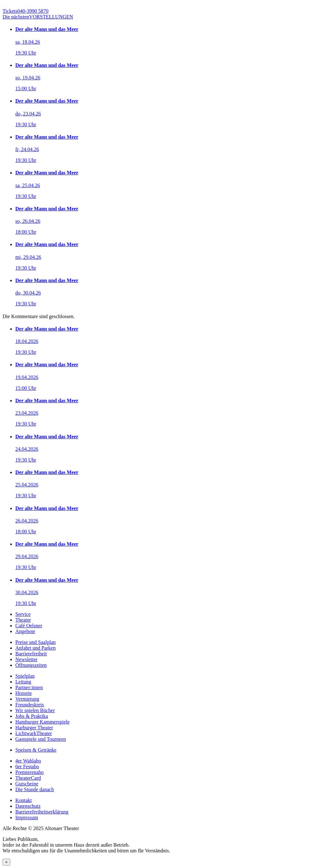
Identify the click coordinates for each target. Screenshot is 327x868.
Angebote (25, 631)
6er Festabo (27, 766)
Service (23, 614)
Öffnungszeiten (31, 665)
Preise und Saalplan (35, 642)
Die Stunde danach (35, 789)
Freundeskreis (30, 705)
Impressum (27, 817)
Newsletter (26, 659)
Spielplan (25, 676)
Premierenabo (30, 772)
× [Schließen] (6, 862)
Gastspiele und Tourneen (41, 739)
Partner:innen (29, 687)
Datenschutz (28, 806)
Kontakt (24, 800)
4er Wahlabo (28, 761)
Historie (24, 693)
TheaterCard (28, 778)
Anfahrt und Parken (35, 648)
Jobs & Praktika (32, 716)
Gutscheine (27, 784)
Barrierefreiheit (31, 654)
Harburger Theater (34, 728)
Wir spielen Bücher (35, 710)
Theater (23, 620)
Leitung (23, 682)
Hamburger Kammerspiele (42, 722)
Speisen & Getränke (36, 750)
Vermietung (27, 699)
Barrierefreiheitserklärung (42, 812)
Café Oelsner (29, 626)
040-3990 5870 (26, 11)
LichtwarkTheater (34, 733)
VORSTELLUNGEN (38, 17)
